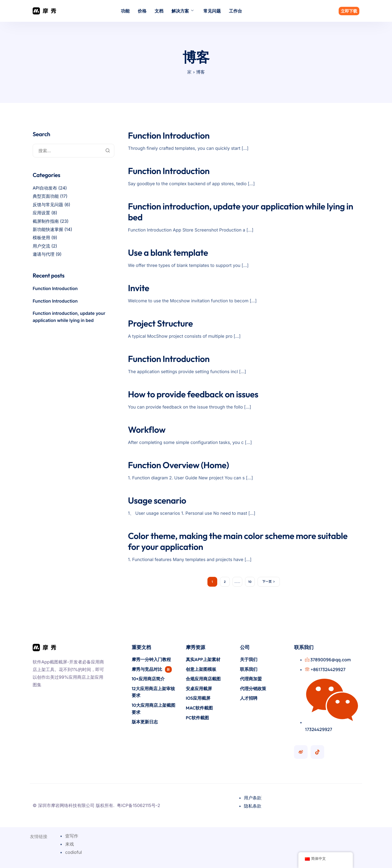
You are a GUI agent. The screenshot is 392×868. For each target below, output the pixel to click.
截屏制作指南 (46, 221)
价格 (142, 11)
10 (250, 582)
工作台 (235, 11)
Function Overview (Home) (178, 465)
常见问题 (212, 11)
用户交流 (41, 246)
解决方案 (183, 11)
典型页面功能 (46, 196)
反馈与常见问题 (48, 205)
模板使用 (41, 237)
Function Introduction (169, 136)
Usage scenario (157, 501)
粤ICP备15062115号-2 (138, 805)
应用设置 (41, 213)
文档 (159, 11)
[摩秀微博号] (301, 752)
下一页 (267, 581)
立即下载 (349, 11)
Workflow (147, 430)
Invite (139, 288)
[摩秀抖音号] (317, 752)
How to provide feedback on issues (193, 394)
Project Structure (160, 324)
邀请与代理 (44, 254)
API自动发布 (45, 188)
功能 (125, 11)
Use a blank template (168, 253)
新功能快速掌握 (48, 229)
